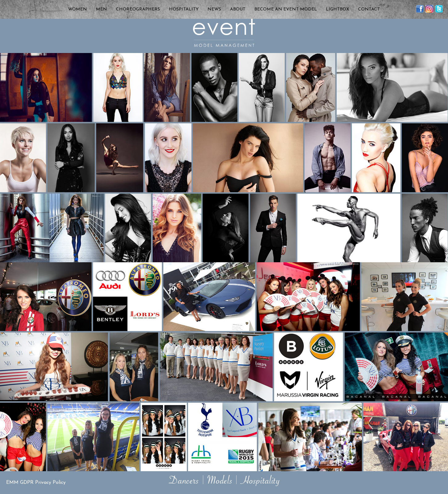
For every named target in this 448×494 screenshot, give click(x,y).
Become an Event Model (286, 9)
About (238, 9)
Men (101, 9)
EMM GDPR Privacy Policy (36, 483)
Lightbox (337, 9)
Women (78, 9)
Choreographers (138, 9)
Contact (369, 9)
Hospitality (184, 9)
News (214, 9)
